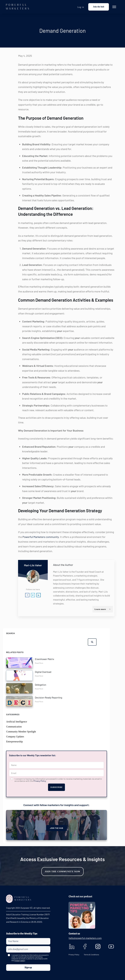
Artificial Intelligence (17, 722)
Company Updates (15, 737)
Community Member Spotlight (21, 732)
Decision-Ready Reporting (49, 697)
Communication (14, 727)
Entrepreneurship (14, 742)
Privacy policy (20, 960)
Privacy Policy (40, 781)
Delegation (41, 685)
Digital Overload (43, 672)
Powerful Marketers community (41, 537)
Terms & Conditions (91, 955)
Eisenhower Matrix (45, 659)
